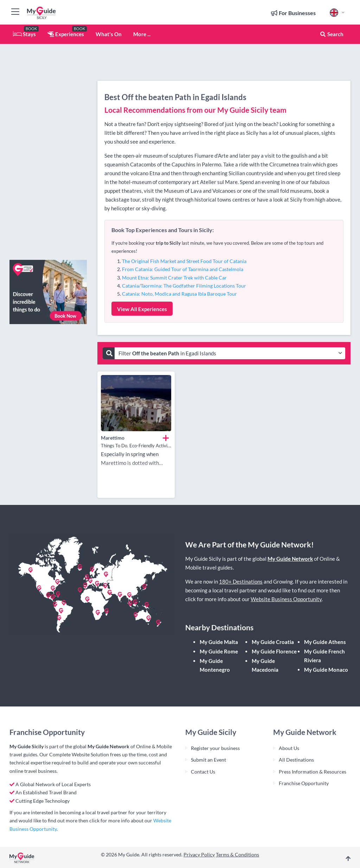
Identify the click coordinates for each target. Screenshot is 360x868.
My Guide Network (290, 559)
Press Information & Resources (313, 772)
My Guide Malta (219, 642)
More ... (142, 34)
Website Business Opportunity (286, 599)
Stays (24, 34)
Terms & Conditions (237, 854)
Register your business (215, 748)
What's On (109, 34)
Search (332, 34)
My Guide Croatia (273, 642)
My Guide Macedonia (265, 665)
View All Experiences (142, 309)
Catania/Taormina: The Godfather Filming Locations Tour (184, 286)
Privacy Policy (199, 854)
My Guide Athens (325, 642)
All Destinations (296, 760)
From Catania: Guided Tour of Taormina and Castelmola (183, 269)
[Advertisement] (48, 149)
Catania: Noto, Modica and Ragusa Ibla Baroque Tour (179, 294)
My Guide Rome (219, 651)
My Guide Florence (274, 651)
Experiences (66, 34)
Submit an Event (208, 760)
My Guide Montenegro (215, 665)
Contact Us (203, 772)
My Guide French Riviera (324, 656)
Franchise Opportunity (304, 783)
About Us (289, 748)
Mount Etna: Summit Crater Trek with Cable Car (174, 278)
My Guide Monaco (326, 670)
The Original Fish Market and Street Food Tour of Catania (184, 261)
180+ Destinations (241, 581)
